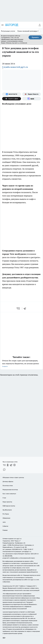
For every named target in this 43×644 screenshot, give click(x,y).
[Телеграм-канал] (11, 465)
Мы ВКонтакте (7, 510)
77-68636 (21, 586)
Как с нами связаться (9, 494)
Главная (5, 530)
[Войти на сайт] (40, 25)
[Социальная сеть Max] (32, 99)
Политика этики (8, 486)
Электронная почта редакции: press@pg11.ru (17, 551)
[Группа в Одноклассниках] (8, 465)
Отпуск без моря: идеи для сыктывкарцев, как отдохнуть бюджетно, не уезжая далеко (21, 364)
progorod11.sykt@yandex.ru (11, 558)
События (5, 526)
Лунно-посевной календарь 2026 (29, 31)
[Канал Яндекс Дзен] (12, 99)
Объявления (6, 518)
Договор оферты (8, 481)
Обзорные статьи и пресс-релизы (13, 477)
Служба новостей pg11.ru (15, 67)
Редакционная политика (10, 490)
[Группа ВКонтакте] (12, 94)
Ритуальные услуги (8, 31)
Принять (35, 37)
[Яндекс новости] (32, 94)
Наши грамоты (7, 502)
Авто (4, 522)
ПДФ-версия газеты (9, 506)
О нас (4, 498)
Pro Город (6, 514)
